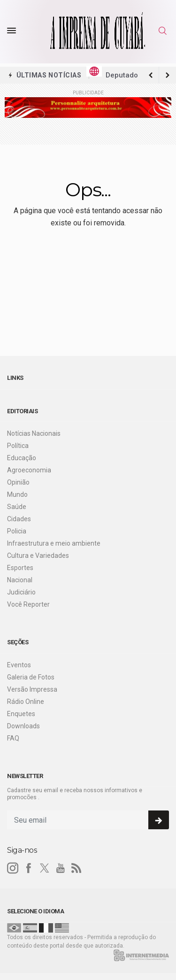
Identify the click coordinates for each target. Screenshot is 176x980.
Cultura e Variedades (38, 556)
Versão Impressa (32, 689)
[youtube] (61, 868)
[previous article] (168, 75)
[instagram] (13, 868)
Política (18, 446)
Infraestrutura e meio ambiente (54, 543)
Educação (22, 458)
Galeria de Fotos (31, 677)
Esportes (20, 568)
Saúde (17, 507)
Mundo (17, 494)
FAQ (13, 738)
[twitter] (45, 868)
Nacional (20, 580)
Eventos (19, 665)
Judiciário (21, 592)
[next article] (151, 75)
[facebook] (29, 868)
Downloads (23, 726)
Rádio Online (26, 702)
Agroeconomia (29, 470)
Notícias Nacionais (34, 433)
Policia (17, 531)
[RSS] (77, 868)
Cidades (19, 519)
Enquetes (21, 714)
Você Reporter (28, 604)
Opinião (18, 482)
